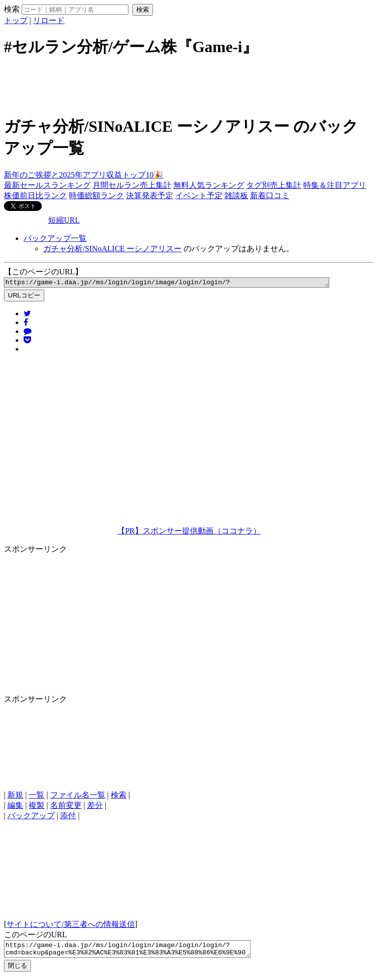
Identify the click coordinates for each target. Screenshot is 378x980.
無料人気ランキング (209, 185)
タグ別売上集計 (274, 185)
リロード (49, 20)
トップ (16, 20)
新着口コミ (270, 195)
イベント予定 (199, 195)
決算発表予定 (150, 195)
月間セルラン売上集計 (132, 185)
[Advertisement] (189, 85)
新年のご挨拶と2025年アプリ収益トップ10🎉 (84, 175)
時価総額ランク (96, 195)
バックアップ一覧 (55, 238)
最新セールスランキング (47, 185)
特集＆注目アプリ (335, 185)
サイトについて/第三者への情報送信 (70, 926)
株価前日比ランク (35, 195)
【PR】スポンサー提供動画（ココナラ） (189, 532)
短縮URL (64, 220)
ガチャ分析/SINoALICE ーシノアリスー (112, 249)
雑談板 (236, 195)
